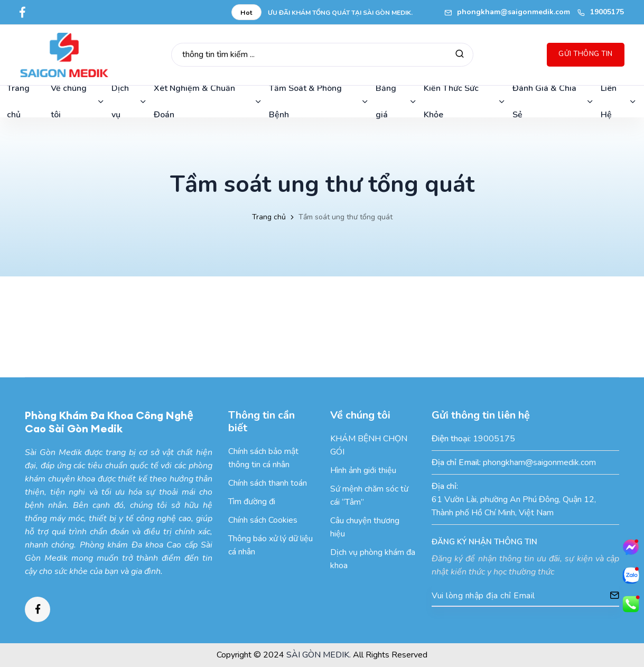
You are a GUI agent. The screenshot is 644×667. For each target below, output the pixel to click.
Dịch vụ (129, 101)
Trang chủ (269, 217)
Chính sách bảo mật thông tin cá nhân (263, 458)
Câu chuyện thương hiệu (365, 527)
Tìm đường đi (252, 502)
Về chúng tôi (78, 101)
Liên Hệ (619, 101)
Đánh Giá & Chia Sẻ (553, 101)
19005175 (601, 12)
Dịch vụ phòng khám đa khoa (373, 559)
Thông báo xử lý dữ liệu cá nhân (270, 545)
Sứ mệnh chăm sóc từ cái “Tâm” (369, 495)
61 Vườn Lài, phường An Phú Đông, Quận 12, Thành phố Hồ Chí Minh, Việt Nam (514, 506)
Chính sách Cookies (263, 520)
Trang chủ (18, 101)
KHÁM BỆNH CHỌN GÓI (369, 445)
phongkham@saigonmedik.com (507, 12)
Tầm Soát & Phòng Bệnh (319, 101)
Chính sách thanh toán (268, 483)
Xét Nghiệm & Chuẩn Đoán (208, 101)
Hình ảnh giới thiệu (363, 470)
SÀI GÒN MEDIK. (319, 655)
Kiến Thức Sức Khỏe (465, 101)
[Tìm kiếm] (460, 55)
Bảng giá (396, 101)
